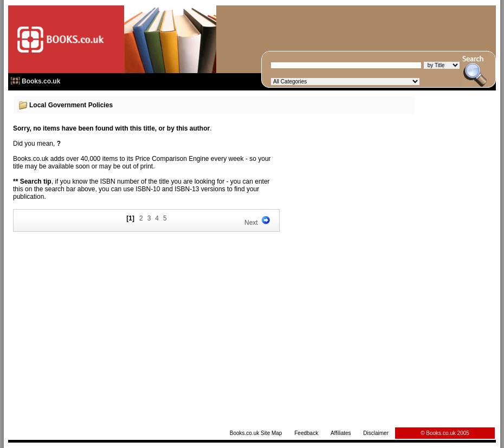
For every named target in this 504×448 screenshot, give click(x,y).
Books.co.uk (41, 81)
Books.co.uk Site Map (256, 433)
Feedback (306, 433)
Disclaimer (376, 433)
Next (251, 223)
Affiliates (341, 433)
